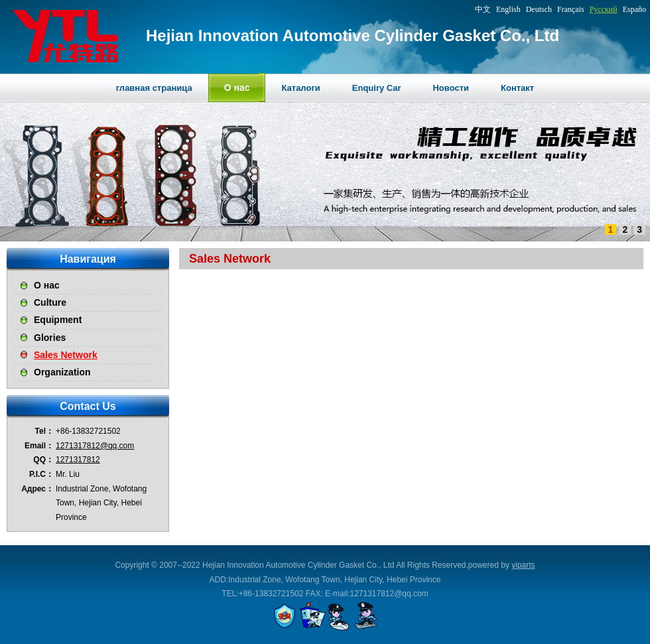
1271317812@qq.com (95, 446)
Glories (50, 338)
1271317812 (78, 460)
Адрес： (37, 489)
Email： (39, 446)
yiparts (523, 565)
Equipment (58, 320)
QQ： (43, 460)
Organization (62, 372)
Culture (50, 302)
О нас (47, 285)
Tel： (44, 431)
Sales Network (66, 355)
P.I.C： (41, 474)
